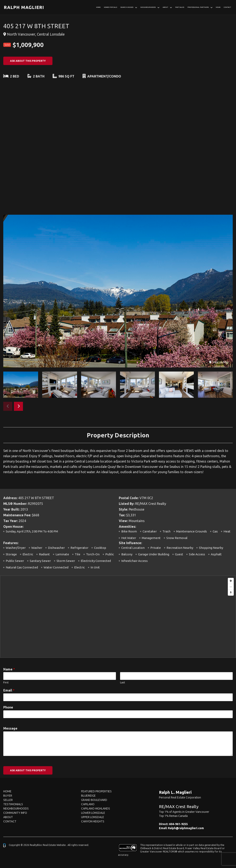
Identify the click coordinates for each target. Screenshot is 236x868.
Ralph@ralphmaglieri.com (186, 828)
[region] (118, 617)
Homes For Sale (111, 7)
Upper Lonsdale (93, 817)
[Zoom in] (231, 581)
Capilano (88, 804)
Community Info (15, 813)
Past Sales (180, 7)
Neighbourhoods (148, 7)
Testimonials (13, 804)
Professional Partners (198, 7)
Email (9, 690)
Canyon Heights (93, 821)
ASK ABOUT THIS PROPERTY (28, 61)
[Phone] (118, 714)
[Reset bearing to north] (231, 593)
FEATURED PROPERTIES (96, 791)
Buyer (8, 796)
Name (9, 669)
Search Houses (127, 7)
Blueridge (88, 796)
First (6, 682)
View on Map (219, 362)
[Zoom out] (231, 587)
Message (10, 728)
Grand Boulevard (94, 800)
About (165, 7)
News (218, 7)
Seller (8, 800)
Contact (227, 7)
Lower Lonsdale (93, 813)
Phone (8, 707)
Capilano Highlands (96, 808)
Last (123, 682)
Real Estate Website (55, 845)
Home (98, 7)
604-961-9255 (178, 824)
